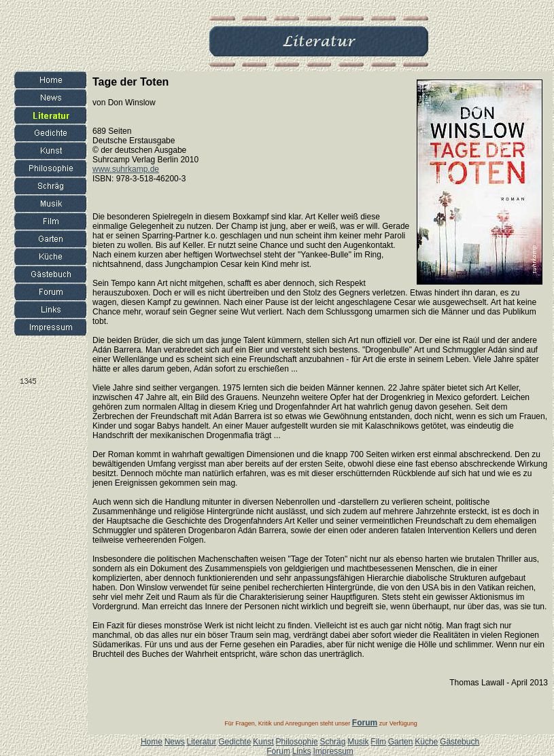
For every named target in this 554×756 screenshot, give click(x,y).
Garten (401, 742)
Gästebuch (460, 742)
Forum (278, 751)
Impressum (333, 751)
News (175, 742)
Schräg (332, 742)
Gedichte (235, 742)
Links (302, 751)
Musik (358, 742)
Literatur (201, 742)
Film (378, 742)
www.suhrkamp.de (126, 169)
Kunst (263, 742)
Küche (426, 742)
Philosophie (297, 742)
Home (152, 742)
